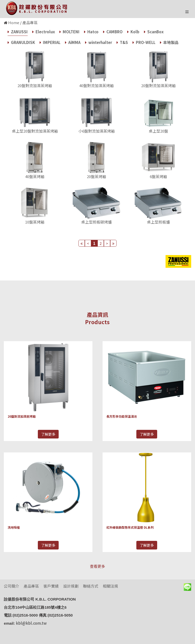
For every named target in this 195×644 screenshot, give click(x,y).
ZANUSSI (18, 32)
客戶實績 (51, 586)
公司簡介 (11, 586)
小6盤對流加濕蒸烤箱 (97, 131)
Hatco (91, 32)
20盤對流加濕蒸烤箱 (35, 85)
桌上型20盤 (158, 131)
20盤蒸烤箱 (96, 176)
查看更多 (97, 566)
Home (14, 22)
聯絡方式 (91, 586)
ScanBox (154, 32)
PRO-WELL (144, 42)
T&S (122, 42)
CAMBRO (113, 32)
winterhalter (99, 42)
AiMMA (73, 42)
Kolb (133, 32)
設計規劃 (71, 586)
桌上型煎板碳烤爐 (96, 222)
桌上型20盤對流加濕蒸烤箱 (35, 131)
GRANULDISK (21, 42)
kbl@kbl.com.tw (31, 623)
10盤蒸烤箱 (35, 222)
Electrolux (44, 32)
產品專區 (30, 22)
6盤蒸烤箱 (158, 176)
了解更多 (48, 434)
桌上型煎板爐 (158, 222)
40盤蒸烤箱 (35, 176)
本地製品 (169, 42)
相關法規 (110, 586)
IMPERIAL (50, 42)
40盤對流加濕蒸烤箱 (96, 85)
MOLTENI (69, 32)
